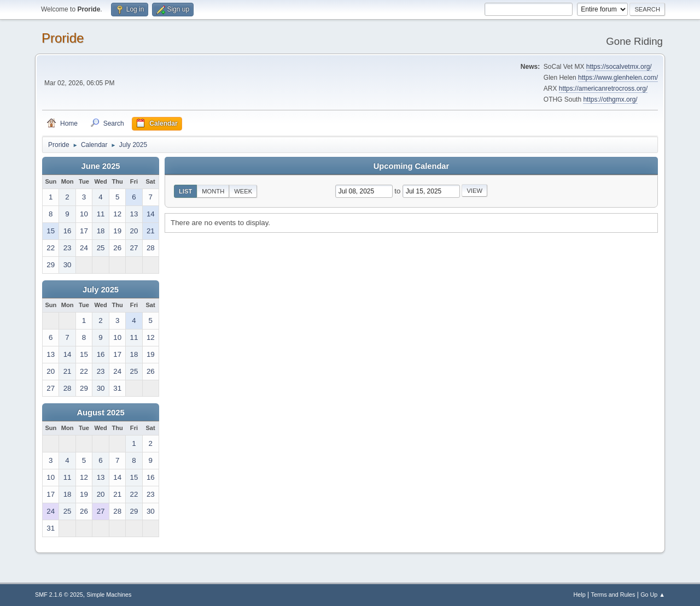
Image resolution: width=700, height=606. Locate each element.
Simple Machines (109, 595)
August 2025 (100, 413)
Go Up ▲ (653, 595)
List (185, 191)
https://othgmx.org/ (610, 99)
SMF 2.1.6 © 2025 (59, 595)
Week (243, 191)
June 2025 (101, 166)
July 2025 (101, 290)
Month (213, 191)
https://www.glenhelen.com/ (618, 78)
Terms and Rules (613, 595)
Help (580, 595)
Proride (63, 38)
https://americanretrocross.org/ (603, 89)
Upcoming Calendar (411, 166)
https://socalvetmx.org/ (619, 67)
